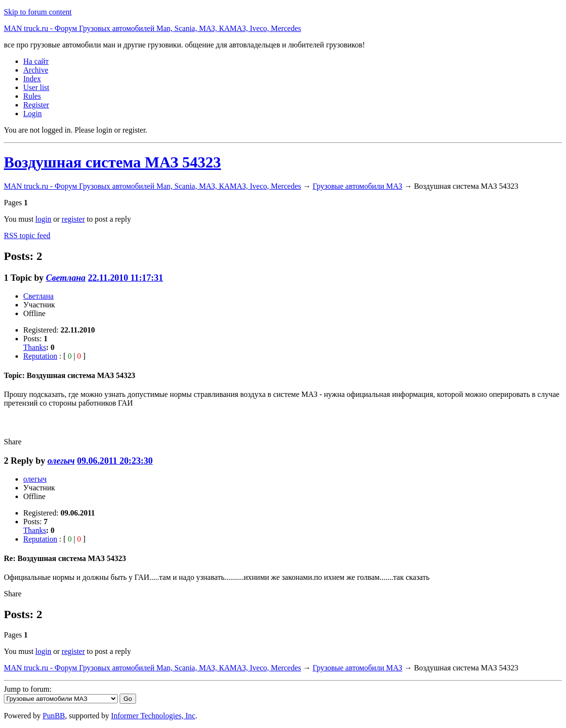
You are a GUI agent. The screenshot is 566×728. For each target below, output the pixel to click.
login (43, 219)
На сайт (36, 61)
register (73, 219)
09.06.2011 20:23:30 (115, 461)
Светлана (66, 278)
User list (36, 87)
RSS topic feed (27, 235)
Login (32, 114)
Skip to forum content (38, 12)
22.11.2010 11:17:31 (125, 278)
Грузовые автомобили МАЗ (358, 186)
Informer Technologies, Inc (153, 716)
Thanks (35, 347)
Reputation (40, 356)
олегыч (61, 461)
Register (36, 105)
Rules (32, 96)
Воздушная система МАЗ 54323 (112, 162)
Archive (36, 70)
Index (32, 79)
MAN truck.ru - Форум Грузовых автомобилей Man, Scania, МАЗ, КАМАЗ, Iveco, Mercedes (153, 28)
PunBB (54, 716)
